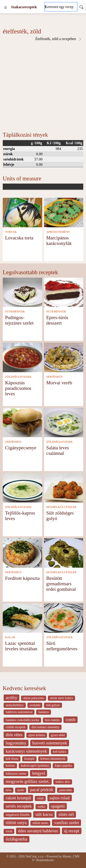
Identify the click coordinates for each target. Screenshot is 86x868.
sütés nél (66, 814)
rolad (40, 798)
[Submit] (81, 7)
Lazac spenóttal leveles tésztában (21, 646)
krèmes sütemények (53, 759)
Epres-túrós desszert (57, 320)
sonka (41, 807)
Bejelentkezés (45, 860)
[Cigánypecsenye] (22, 422)
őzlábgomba (17, 839)
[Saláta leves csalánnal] (64, 422)
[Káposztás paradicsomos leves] (22, 357)
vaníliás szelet (67, 823)
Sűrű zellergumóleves (62, 646)
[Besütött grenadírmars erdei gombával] (64, 552)
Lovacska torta (19, 238)
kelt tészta (12, 759)
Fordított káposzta (22, 578)
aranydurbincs (15, 705)
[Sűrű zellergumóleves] (64, 618)
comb (71, 720)
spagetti (58, 806)
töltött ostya (16, 823)
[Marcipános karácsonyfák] (64, 212)
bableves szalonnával (19, 712)
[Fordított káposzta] (22, 552)
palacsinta (65, 790)
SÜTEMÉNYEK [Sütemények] (15, 312)
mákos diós (63, 782)
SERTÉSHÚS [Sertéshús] (54, 377)
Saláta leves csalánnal (58, 450)
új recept (72, 831)
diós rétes (14, 735)
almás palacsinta (33, 698)
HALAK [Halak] (10, 637)
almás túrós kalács (62, 698)
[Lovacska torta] (22, 212)
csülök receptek (16, 727)
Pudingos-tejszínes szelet (19, 320)
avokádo (35, 705)
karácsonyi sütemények (26, 751)
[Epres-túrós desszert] (64, 292)
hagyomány (16, 743)
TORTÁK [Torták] (11, 232)
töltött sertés (40, 823)
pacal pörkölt (42, 790)
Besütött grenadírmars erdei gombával (61, 584)
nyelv (21, 790)
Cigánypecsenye (21, 448)
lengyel (39, 773)
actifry (11, 698)
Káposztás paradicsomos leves (18, 388)
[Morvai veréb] (64, 357)
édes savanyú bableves (38, 831)
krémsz (10, 766)
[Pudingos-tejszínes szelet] (22, 292)
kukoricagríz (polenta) (35, 766)
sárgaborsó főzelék (18, 815)
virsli (9, 831)
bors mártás (52, 720)
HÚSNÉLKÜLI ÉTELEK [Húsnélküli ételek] (62, 507)
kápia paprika (63, 766)
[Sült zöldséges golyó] (64, 487)
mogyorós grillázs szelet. (28, 781)
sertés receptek (19, 806)
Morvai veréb (59, 383)
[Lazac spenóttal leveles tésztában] (22, 618)
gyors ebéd (58, 735)
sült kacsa (44, 814)
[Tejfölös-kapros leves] (22, 487)
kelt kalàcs (60, 752)
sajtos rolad (60, 798)
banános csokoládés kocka (22, 720)
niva (8, 790)
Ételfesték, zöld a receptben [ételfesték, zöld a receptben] (59, 39)
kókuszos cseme (16, 774)
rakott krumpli (18, 798)
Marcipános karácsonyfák (59, 240)
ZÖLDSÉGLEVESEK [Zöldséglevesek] (18, 377)
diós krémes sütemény (45, 727)
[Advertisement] (43, 86)
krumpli (29, 759)
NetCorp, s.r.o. (35, 856)
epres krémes (37, 735)
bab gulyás (53, 705)
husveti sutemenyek (50, 743)
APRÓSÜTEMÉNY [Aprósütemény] (58, 232)
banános (43, 712)
